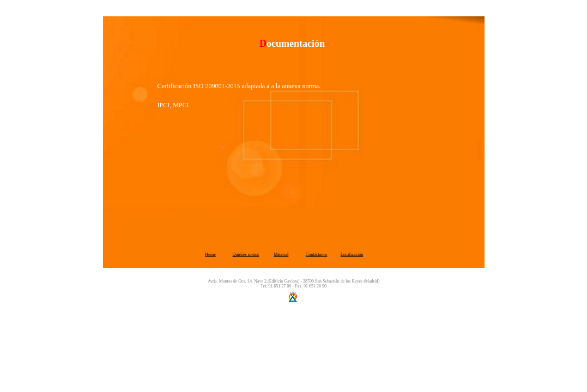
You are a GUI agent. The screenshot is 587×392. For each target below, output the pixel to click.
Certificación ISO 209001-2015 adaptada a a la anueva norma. (239, 86)
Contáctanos (317, 255)
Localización (352, 255)
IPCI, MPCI (173, 105)
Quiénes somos (246, 255)
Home (210, 255)
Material (281, 255)
